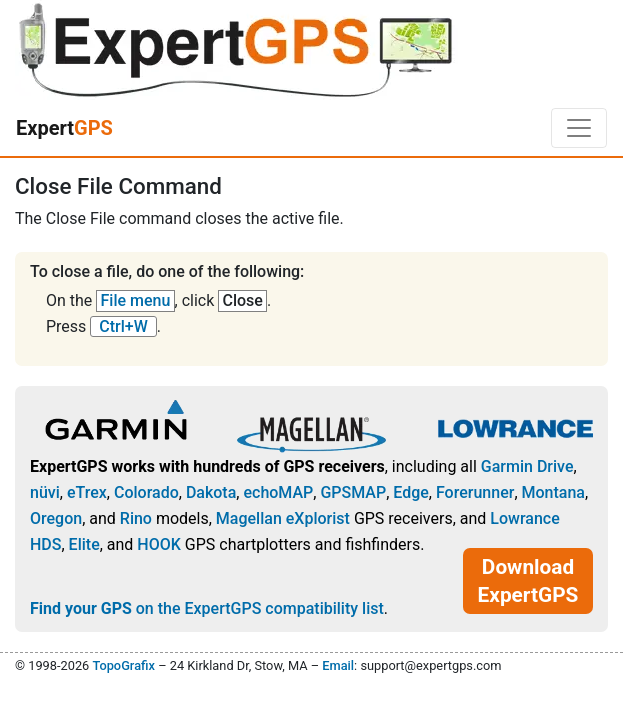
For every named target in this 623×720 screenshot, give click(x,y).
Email (338, 665)
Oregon (56, 518)
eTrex (87, 492)
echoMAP (278, 492)
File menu (136, 300)
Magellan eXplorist (283, 518)
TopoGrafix (123, 665)
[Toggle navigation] (579, 128)
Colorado (146, 492)
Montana (553, 492)
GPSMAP (353, 492)
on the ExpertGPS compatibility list (207, 608)
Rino (136, 518)
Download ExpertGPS (528, 581)
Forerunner (475, 492)
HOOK (159, 544)
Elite (84, 544)
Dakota (211, 492)
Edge (411, 492)
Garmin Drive (527, 466)
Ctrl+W (123, 326)
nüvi (45, 492)
